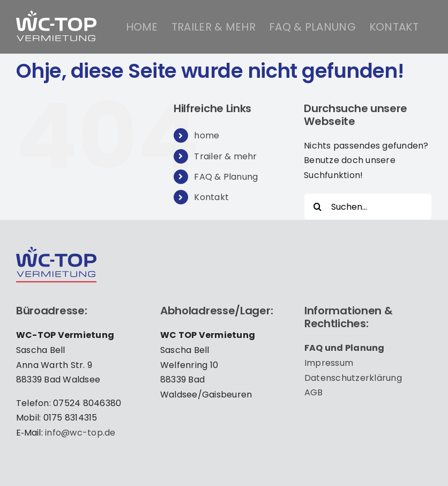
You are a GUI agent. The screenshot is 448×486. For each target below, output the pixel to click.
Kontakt (211, 197)
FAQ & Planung (226, 177)
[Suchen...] (368, 207)
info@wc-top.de (80, 433)
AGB (314, 392)
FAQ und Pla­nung (345, 348)
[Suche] (317, 207)
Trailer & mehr (225, 156)
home (207, 135)
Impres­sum (329, 363)
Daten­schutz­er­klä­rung (353, 378)
